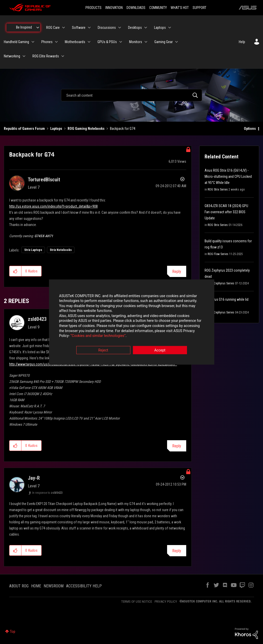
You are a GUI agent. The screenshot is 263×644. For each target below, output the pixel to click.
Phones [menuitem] (47, 42)
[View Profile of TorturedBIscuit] (44, 180)
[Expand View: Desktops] (146, 28)
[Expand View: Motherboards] (89, 42)
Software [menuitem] (79, 28)
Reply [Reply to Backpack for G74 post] (177, 272)
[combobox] (131, 95)
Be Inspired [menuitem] (24, 27)
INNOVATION (114, 8)
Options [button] (250, 129)
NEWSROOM (54, 586)
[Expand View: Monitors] (146, 42)
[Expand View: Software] (89, 28)
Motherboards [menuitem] (75, 42)
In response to (47, 493)
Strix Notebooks (61, 250)
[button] (15, 271)
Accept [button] (160, 350)
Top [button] (13, 632)
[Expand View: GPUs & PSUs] (121, 42)
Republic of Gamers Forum (24, 129)
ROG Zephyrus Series (221, 283)
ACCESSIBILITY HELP (84, 586)
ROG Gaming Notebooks (86, 129)
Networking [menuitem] (12, 56)
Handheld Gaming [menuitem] (16, 42)
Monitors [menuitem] (136, 42)
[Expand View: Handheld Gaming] (33, 42)
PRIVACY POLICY (166, 602)
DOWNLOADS (136, 8)
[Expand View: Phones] (56, 42)
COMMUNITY (158, 8)
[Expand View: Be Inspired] (38, 28)
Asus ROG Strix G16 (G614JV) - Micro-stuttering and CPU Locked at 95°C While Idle (228, 176)
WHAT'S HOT (180, 8)
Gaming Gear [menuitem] (164, 42)
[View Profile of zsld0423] (37, 319)
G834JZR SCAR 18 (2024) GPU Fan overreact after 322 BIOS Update (226, 212)
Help (242, 42)
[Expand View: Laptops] (170, 28)
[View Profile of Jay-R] (34, 478)
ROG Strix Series (218, 190)
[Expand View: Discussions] (120, 28)
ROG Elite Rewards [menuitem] (46, 56)
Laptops (56, 129)
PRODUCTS (93, 8)
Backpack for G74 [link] (123, 129)
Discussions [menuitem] (107, 28)
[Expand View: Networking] (24, 56)
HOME (36, 586)
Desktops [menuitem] (135, 28)
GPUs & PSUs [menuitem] (107, 42)
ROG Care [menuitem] (53, 28)
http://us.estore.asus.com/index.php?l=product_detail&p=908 (53, 206)
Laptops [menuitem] (160, 28)
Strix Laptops (33, 250)
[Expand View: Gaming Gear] (177, 42)
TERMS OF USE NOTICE (137, 602)
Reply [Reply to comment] (177, 446)
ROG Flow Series (218, 254)
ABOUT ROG (19, 586)
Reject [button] (103, 350)
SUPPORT (199, 8)
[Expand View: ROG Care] (64, 28)
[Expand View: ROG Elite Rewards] (63, 56)
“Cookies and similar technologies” (98, 336)
